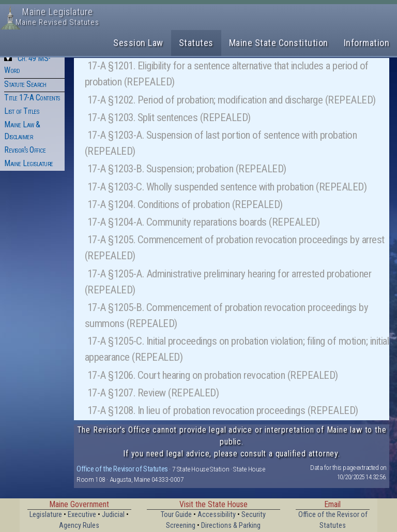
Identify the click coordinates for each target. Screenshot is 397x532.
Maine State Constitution (279, 43)
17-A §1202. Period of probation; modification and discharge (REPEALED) (232, 100)
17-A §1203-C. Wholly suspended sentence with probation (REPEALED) (227, 187)
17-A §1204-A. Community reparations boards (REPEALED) (204, 222)
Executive (82, 515)
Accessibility (217, 515)
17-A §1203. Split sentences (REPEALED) (169, 117)
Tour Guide (176, 515)
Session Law (138, 43)
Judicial (113, 515)
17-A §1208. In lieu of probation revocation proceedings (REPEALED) (223, 410)
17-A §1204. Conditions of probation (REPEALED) (185, 204)
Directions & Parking (231, 526)
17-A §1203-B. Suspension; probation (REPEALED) (187, 169)
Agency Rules (79, 526)
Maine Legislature (29, 163)
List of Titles (21, 111)
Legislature (46, 515)
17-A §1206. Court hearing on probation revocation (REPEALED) (213, 375)
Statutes (196, 43)
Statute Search (25, 84)
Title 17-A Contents (32, 98)
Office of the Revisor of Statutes (122, 469)
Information (367, 43)
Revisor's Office (25, 150)
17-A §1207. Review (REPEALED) (153, 393)
